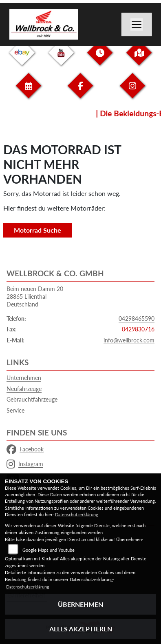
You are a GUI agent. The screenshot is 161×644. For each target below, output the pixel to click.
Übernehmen (80, 604)
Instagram (25, 464)
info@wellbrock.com (129, 340)
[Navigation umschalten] (137, 24)
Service (15, 410)
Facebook (25, 449)
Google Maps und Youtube (49, 550)
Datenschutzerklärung (77, 514)
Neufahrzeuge (24, 389)
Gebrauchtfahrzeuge (32, 399)
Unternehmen (24, 378)
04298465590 (137, 319)
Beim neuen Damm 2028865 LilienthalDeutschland (35, 296)
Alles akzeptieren (81, 629)
